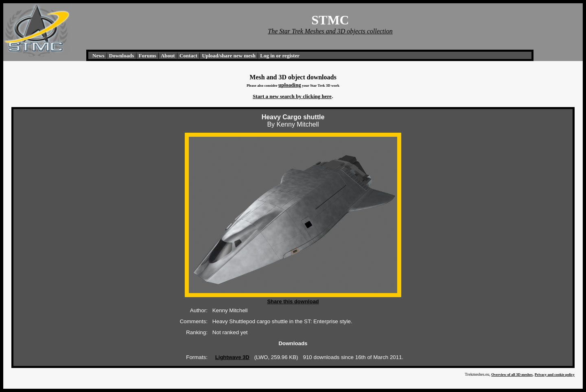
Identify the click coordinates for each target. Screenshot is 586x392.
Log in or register (280, 56)
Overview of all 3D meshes (512, 374)
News (98, 56)
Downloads (121, 56)
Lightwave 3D (232, 357)
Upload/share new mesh (229, 56)
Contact (188, 56)
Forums (147, 56)
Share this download (293, 301)
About (168, 56)
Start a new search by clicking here (292, 96)
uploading (290, 85)
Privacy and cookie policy (555, 374)
